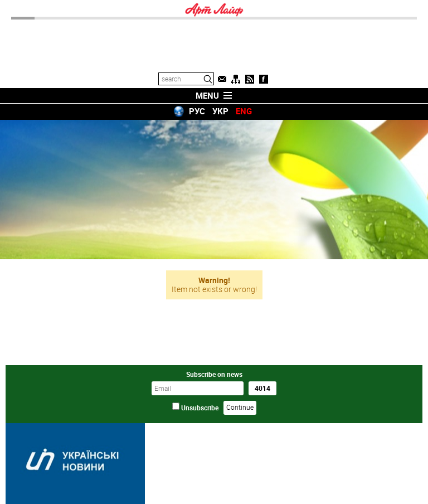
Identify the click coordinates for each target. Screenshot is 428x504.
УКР (220, 111)
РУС (197, 111)
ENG (244, 111)
